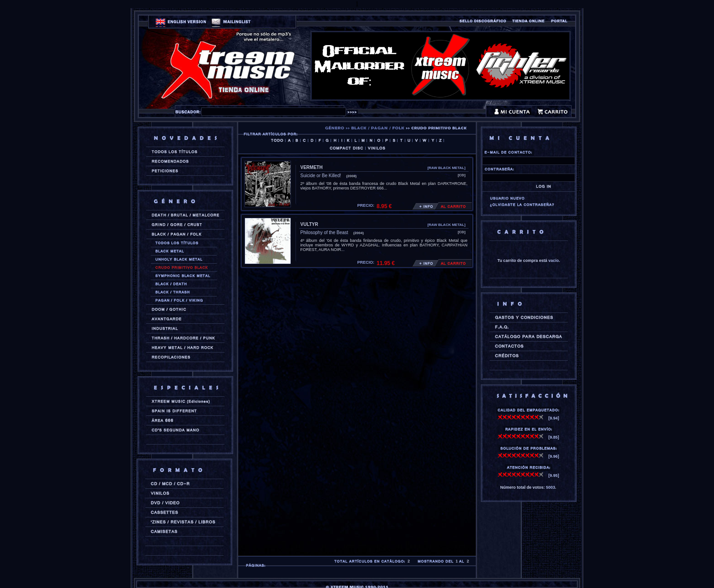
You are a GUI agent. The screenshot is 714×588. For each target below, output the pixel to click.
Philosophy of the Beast (324, 233)
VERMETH (312, 167)
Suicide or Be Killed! (321, 176)
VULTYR (309, 224)
